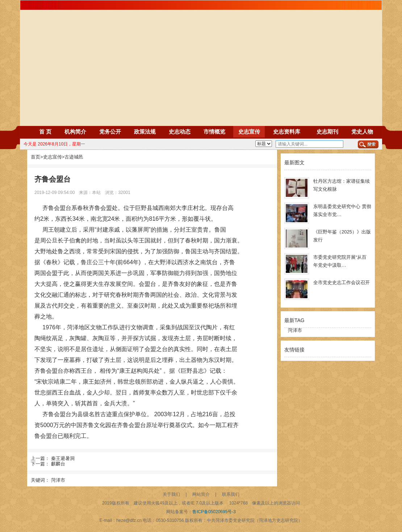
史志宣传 (249, 132)
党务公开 (110, 132)
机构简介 (75, 132)
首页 (35, 157)
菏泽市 (58, 480)
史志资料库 (287, 132)
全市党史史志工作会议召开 (342, 282)
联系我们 (231, 494)
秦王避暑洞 (63, 458)
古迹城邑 (74, 157)
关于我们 (171, 494)
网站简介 (201, 494)
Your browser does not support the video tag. (201, 96)
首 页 (45, 132)
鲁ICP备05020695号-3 (214, 512)
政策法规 (145, 132)
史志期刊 (327, 132)
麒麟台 (58, 464)
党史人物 (362, 132)
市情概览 (214, 132)
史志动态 (180, 132)
